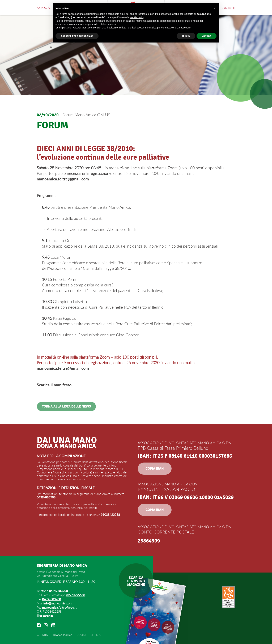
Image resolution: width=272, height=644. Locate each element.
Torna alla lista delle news (66, 407)
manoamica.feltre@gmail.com (63, 179)
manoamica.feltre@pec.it (59, 607)
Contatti (228, 8)
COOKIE (82, 634)
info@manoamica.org (58, 603)
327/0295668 (76, 595)
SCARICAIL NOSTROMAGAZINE (136, 582)
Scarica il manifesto (54, 385)
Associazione (48, 8)
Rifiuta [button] (186, 36)
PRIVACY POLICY (62, 634)
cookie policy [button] (137, 17)
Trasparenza (45, 615)
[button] (215, 8)
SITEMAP (96, 634)
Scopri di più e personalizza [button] (77, 36)
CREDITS (42, 634)
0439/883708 (46, 498)
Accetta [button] (207, 36)
